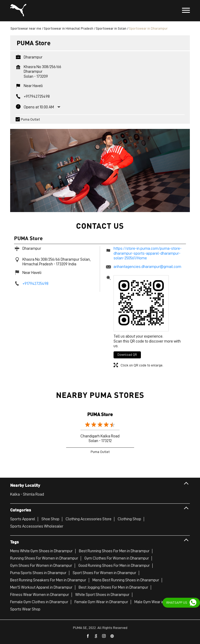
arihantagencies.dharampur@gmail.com (147, 267)
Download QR (127, 355)
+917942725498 (37, 96)
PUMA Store (100, 414)
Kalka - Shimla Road (27, 494)
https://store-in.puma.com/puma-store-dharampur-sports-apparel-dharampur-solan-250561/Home (148, 253)
